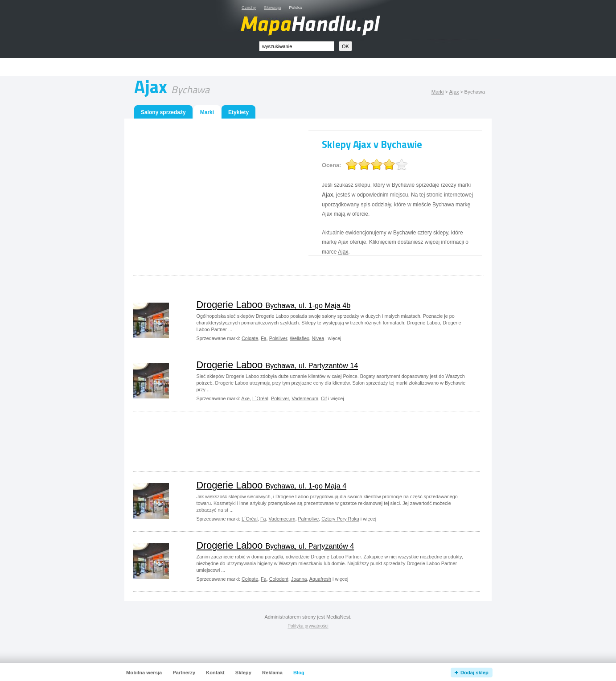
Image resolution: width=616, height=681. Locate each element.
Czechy (249, 7)
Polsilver (278, 338)
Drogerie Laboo (274, 305)
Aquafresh (320, 579)
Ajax (454, 92)
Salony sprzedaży (163, 112)
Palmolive (308, 519)
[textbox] (297, 46)
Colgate (250, 338)
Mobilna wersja (144, 673)
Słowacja (272, 7)
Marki (438, 92)
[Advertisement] (318, 67)
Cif (324, 398)
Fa (264, 338)
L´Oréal (260, 398)
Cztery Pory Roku (340, 519)
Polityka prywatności (308, 626)
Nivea (318, 338)
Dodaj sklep (474, 673)
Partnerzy (184, 673)
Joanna (299, 579)
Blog (299, 673)
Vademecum (305, 398)
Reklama (272, 673)
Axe (245, 398)
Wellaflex (300, 338)
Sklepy (243, 673)
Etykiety (238, 112)
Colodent (279, 579)
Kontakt (215, 673)
